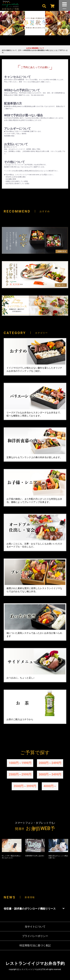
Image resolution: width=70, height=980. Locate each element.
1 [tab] (27, 42)
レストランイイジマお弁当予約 (35, 963)
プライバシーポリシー (35, 936)
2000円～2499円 (50, 763)
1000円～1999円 (20, 763)
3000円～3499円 (50, 774)
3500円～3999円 (25, 786)
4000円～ (50, 786)
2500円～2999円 (20, 774)
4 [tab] (43, 42)
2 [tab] (32, 42)
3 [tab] (38, 42)
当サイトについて (35, 927)
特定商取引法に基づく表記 (35, 945)
